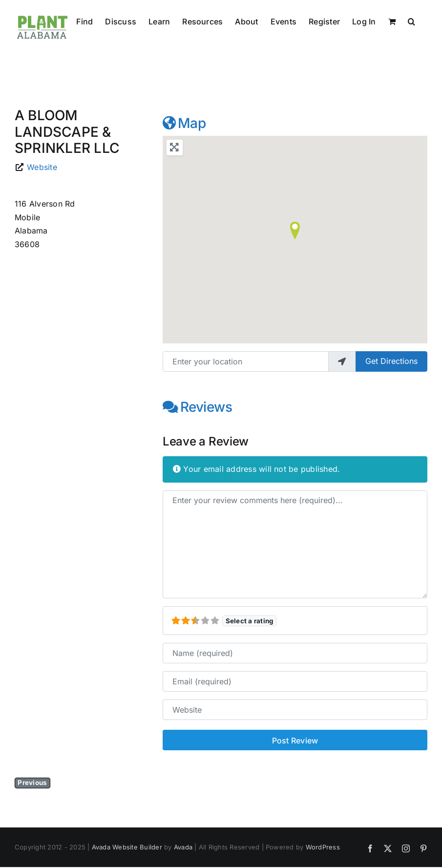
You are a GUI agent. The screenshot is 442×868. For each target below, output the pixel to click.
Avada (183, 847)
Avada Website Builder (127, 847)
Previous (32, 783)
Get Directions (391, 361)
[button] (411, 21)
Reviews (198, 407)
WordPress (323, 847)
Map (184, 123)
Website (42, 167)
